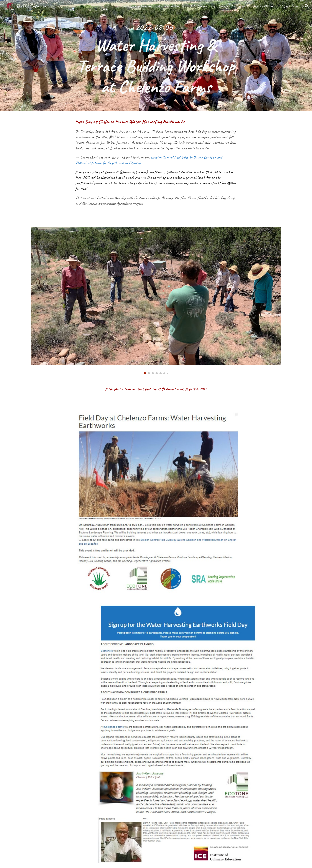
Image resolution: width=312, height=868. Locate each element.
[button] (307, 6)
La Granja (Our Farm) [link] (229, 6)
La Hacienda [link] (139, 6)
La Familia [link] (262, 6)
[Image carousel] (156, 301)
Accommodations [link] (169, 6)
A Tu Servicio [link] (199, 6)
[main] (156, 56)
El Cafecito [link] (287, 6)
